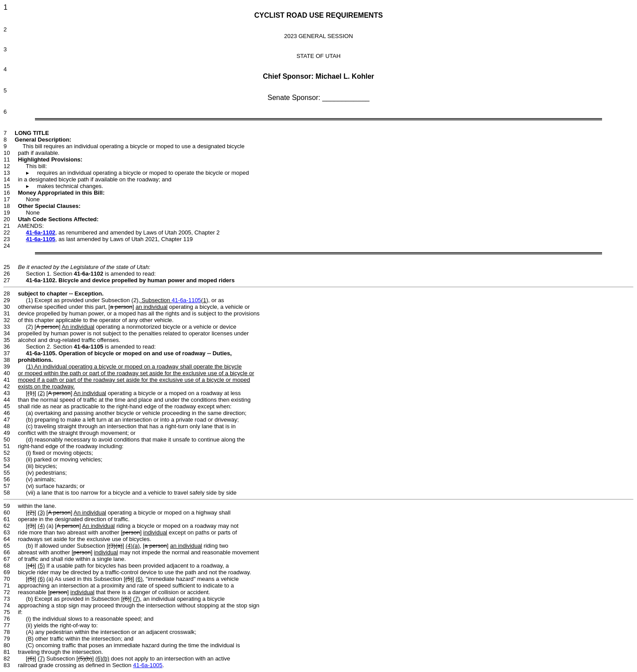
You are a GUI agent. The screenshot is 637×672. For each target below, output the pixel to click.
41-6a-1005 (148, 665)
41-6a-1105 (41, 239)
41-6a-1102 (41, 232)
